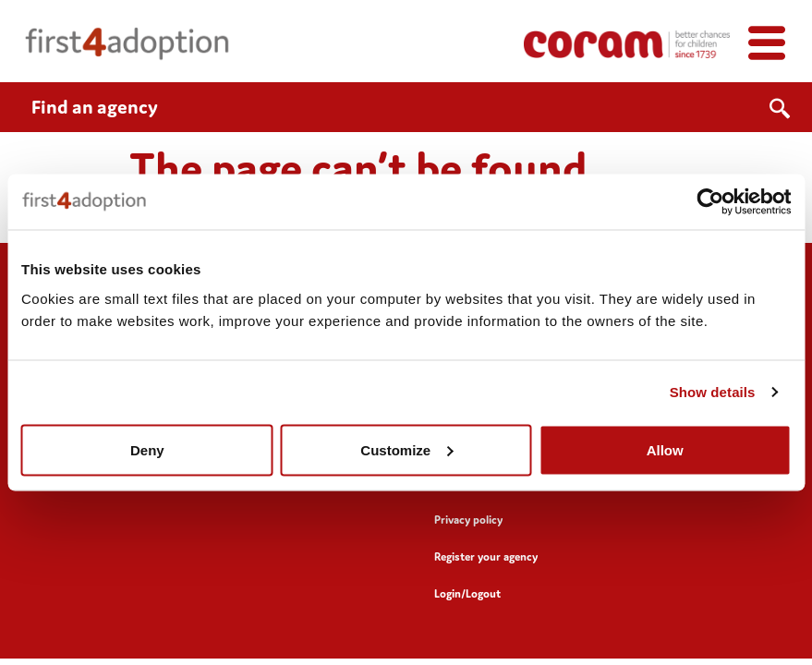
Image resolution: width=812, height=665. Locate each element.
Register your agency (486, 556)
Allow (665, 449)
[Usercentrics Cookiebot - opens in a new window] (710, 202)
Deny (147, 449)
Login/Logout (467, 593)
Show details (713, 392)
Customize (406, 449)
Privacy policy (468, 520)
